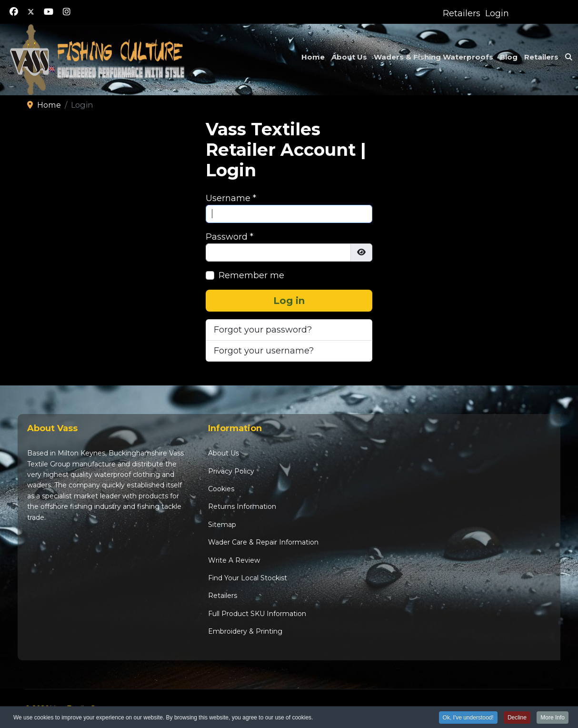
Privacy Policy (231, 471)
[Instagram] (67, 12)
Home (313, 57)
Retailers (462, 13)
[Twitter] (31, 12)
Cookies (221, 489)
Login (497, 13)
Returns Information (242, 506)
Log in (289, 301)
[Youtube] (49, 12)
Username (231, 198)
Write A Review (234, 560)
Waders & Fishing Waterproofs (433, 57)
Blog (509, 57)
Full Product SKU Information (257, 614)
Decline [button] (517, 718)
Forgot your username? (264, 351)
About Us (349, 57)
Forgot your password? (263, 330)
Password (229, 237)
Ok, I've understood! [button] (468, 718)
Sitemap (222, 525)
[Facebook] (14, 12)
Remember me (251, 275)
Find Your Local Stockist (248, 578)
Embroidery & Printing (245, 631)
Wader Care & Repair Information (263, 542)
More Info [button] (553, 718)
